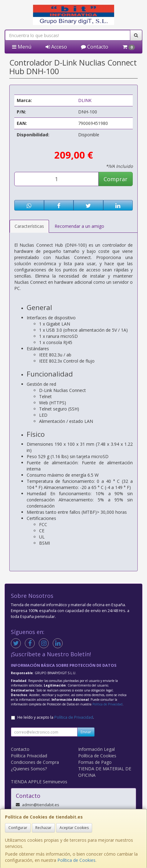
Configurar (18, 828)
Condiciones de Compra (35, 762)
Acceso (56, 47)
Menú (22, 47)
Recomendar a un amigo (79, 226)
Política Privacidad (29, 756)
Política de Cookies (76, 860)
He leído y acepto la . (56, 717)
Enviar (86, 732)
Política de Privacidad (107, 704)
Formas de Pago (95, 762)
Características (29, 226)
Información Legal (96, 749)
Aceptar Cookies (74, 828)
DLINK (85, 100)
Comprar (116, 179)
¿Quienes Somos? (29, 769)
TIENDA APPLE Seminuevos (39, 782)
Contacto (95, 47)
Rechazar (43, 828)
